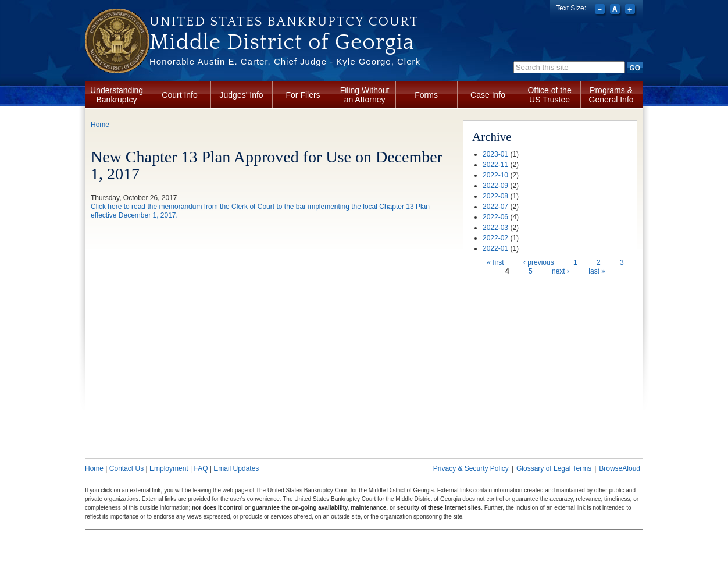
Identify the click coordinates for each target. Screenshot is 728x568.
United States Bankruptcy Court (284, 22)
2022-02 (495, 238)
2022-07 (495, 207)
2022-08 (495, 196)
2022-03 (495, 228)
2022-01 (495, 248)
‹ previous (539, 262)
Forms (426, 95)
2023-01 (495, 154)
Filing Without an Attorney (365, 95)
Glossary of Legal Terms (554, 468)
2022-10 (495, 175)
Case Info (488, 95)
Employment (169, 468)
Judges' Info (242, 95)
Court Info (179, 95)
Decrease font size (601, 10)
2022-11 (495, 165)
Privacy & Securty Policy (471, 468)
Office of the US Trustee (549, 95)
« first (495, 262)
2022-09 (495, 186)
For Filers (303, 95)
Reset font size (616, 10)
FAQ (201, 468)
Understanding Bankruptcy (117, 95)
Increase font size (631, 10)
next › (561, 271)
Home (100, 125)
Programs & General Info (611, 95)
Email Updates (236, 468)
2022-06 (495, 217)
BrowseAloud (620, 468)
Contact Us (126, 468)
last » (597, 271)
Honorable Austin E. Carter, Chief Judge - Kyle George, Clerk (285, 61)
